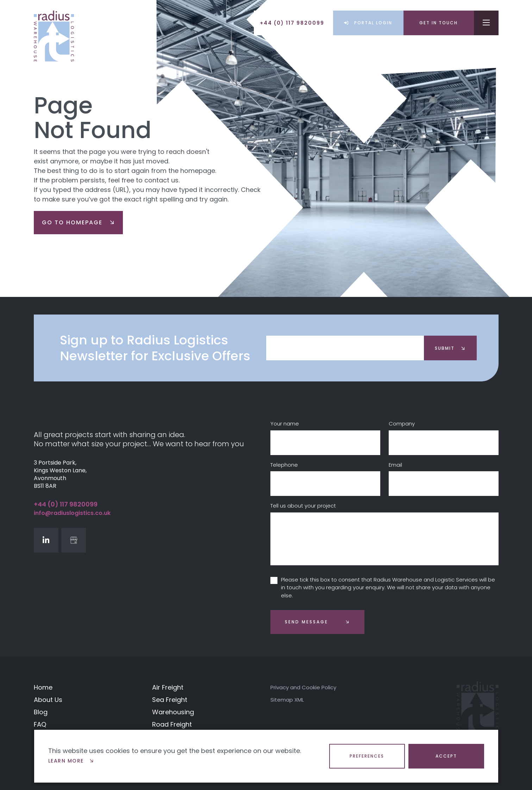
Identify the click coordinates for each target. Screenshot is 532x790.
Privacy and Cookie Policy (303, 687)
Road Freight (172, 724)
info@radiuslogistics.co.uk (72, 513)
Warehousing (173, 712)
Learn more (71, 761)
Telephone (284, 465)
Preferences (367, 756)
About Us (48, 700)
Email (395, 465)
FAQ (40, 724)
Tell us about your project (303, 506)
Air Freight (168, 687)
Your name (285, 424)
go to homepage (78, 222)
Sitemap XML (287, 700)
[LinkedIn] (46, 540)
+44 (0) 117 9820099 (66, 504)
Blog (41, 712)
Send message (306, 622)
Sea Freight (170, 700)
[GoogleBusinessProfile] (74, 540)
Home (43, 687)
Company (402, 424)
